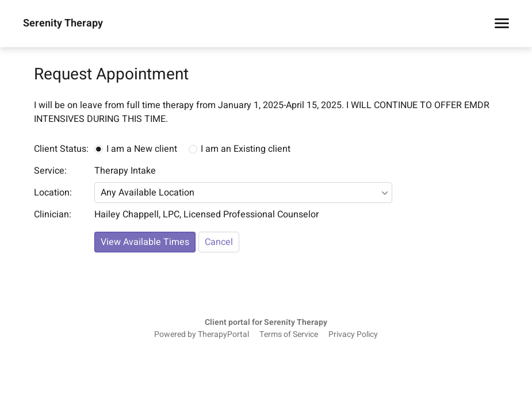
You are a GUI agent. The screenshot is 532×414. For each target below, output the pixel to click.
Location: (53, 193)
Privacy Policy (353, 335)
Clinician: (53, 214)
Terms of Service (289, 335)
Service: (50, 171)
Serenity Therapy (63, 24)
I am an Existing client (246, 149)
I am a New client (142, 149)
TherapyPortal (223, 335)
